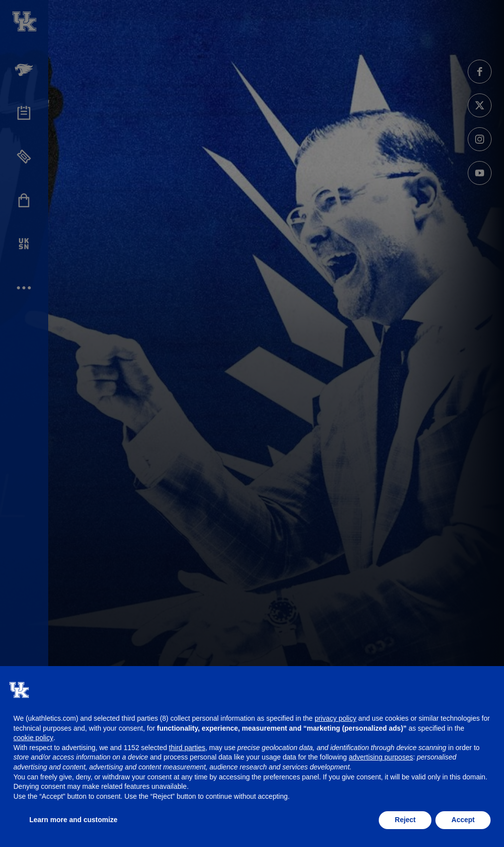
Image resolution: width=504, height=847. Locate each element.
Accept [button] (463, 820)
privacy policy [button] (336, 718)
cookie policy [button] (33, 738)
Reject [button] (405, 820)
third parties (187, 748)
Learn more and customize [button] (73, 820)
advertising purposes (381, 757)
